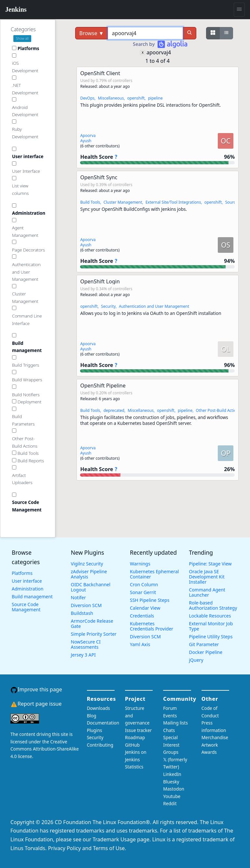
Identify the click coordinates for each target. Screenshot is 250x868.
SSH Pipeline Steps (150, 600)
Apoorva (88, 136)
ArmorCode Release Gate (92, 624)
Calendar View (145, 608)
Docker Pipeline (206, 652)
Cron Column (144, 584)
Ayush (86, 141)
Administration (28, 589)
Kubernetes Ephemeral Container (154, 574)
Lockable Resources (210, 616)
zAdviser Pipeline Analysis (89, 574)
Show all (22, 38)
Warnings (140, 564)
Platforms (22, 573)
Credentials (142, 616)
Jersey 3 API (83, 655)
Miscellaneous (111, 98)
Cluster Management (123, 202)
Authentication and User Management (154, 306)
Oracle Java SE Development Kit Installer (207, 577)
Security (108, 306)
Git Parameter (204, 644)
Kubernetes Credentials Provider (152, 626)
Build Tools (90, 202)
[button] (158, 117)
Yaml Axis (140, 644)
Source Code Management (26, 607)
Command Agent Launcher (207, 592)
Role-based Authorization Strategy (213, 605)
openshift (136, 98)
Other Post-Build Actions (218, 410)
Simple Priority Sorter (94, 634)
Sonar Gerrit (143, 592)
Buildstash (82, 613)
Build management (32, 597)
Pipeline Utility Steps (211, 637)
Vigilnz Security (87, 564)
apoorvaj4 (159, 52)
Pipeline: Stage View (210, 564)
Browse (92, 33)
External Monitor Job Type (211, 626)
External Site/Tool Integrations (173, 202)
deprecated (114, 410)
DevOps (87, 98)
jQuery (196, 660)
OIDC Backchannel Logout (91, 587)
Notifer (78, 597)
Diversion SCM (86, 605)
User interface (27, 581)
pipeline (155, 98)
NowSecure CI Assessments (86, 644)
